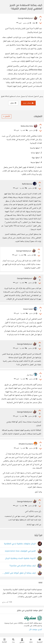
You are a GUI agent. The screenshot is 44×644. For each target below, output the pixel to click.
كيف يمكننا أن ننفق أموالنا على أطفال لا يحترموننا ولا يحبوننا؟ (19, 573)
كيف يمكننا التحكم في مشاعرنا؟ (23, 566)
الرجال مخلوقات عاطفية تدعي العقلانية (20, 544)
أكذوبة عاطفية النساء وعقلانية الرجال (20, 558)
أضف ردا (24, 130)
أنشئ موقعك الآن (35, 630)
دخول (13, 103)
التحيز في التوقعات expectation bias (20, 551)
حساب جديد (28, 103)
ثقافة (35, 23)
